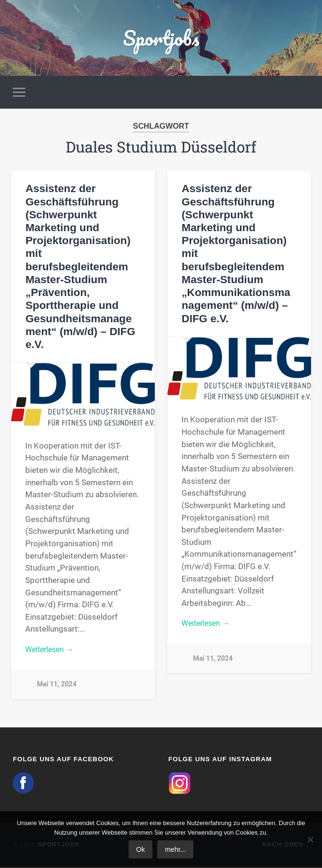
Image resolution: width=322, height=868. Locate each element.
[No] (310, 839)
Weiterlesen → (51, 650)
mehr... (175, 849)
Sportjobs (161, 38)
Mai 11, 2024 (57, 685)
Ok (141, 849)
